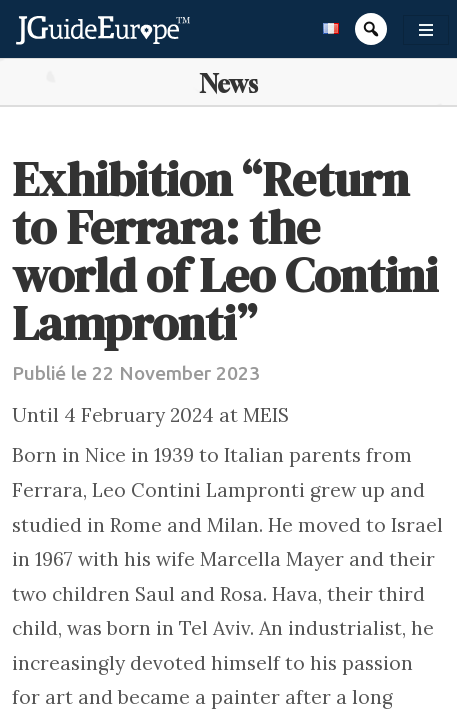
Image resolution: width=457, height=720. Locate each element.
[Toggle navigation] (426, 30)
